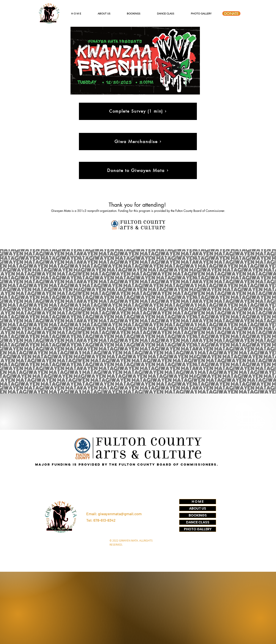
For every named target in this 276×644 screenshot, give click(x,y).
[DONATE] (231, 13)
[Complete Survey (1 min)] (138, 111)
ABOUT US (198, 509)
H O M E (198, 502)
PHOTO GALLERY (198, 529)
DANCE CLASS (198, 522)
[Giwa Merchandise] (138, 142)
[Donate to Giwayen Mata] (138, 170)
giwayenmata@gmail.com (120, 514)
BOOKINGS (198, 515)
